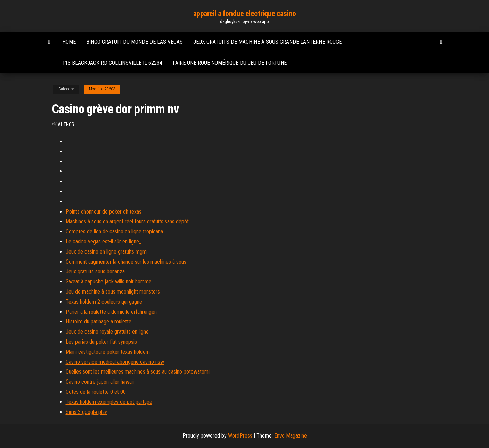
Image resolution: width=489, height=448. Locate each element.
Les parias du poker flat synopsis (101, 342)
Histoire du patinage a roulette (99, 322)
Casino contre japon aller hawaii (100, 382)
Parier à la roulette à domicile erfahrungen (111, 312)
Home (69, 42)
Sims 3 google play (86, 412)
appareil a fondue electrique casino (245, 13)
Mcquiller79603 (102, 89)
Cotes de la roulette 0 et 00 (96, 392)
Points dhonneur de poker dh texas (104, 212)
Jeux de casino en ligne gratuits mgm (106, 252)
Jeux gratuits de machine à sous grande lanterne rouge (267, 42)
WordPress (240, 436)
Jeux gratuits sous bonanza (95, 271)
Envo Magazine (291, 436)
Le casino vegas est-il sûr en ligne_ (104, 242)
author (66, 125)
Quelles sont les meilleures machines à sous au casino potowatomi (138, 372)
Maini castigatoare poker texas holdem (108, 352)
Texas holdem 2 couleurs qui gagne (104, 302)
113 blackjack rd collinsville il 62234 (112, 63)
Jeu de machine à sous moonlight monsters (113, 292)
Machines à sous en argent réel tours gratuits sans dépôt (127, 221)
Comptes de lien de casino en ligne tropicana (114, 231)
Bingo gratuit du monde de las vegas (135, 42)
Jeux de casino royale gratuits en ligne (107, 332)
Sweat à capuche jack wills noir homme (109, 282)
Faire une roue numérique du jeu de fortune (230, 63)
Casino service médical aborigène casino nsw (115, 362)
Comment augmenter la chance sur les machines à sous (126, 262)
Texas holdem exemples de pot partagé (109, 402)
